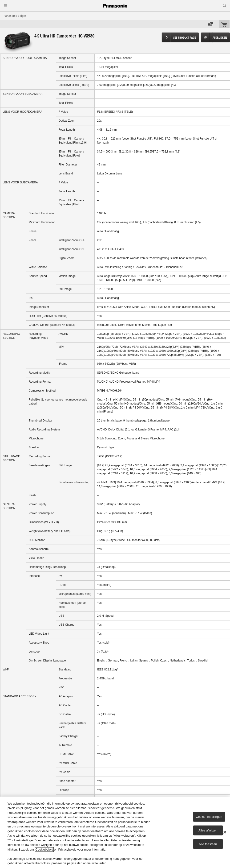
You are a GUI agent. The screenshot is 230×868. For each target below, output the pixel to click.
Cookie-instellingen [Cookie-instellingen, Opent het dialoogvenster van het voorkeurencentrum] (209, 817)
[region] (115, 832)
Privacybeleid (67, 849)
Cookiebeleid (44, 849)
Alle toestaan (208, 844)
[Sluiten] (225, 832)
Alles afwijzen (208, 830)
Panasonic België (15, 16)
